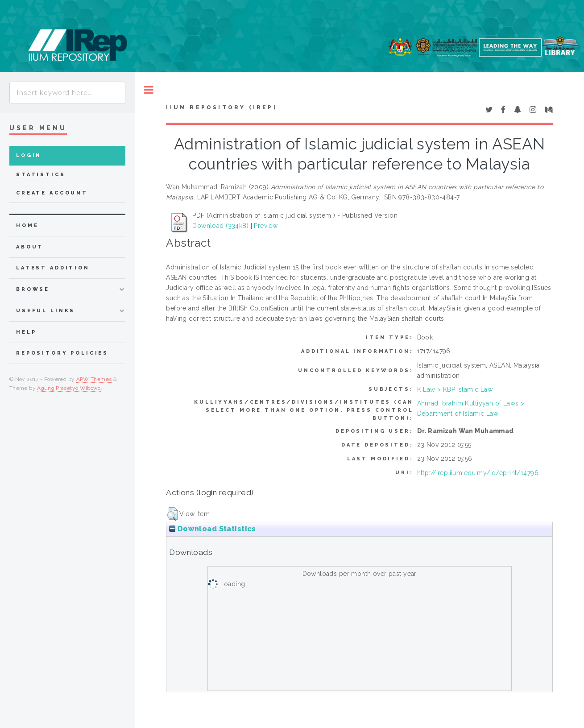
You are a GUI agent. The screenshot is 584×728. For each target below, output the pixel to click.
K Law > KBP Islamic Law (455, 389)
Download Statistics (212, 529)
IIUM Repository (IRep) (221, 108)
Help (26, 332)
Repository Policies (62, 353)
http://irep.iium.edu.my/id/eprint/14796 (478, 473)
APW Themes (94, 379)
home (27, 225)
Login (29, 155)
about (30, 247)
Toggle (149, 90)
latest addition (53, 268)
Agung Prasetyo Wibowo (69, 388)
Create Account (52, 193)
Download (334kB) (220, 226)
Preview (266, 226)
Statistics (41, 175)
